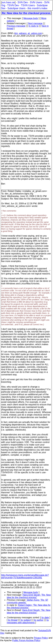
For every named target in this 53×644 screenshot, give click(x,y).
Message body (31, 18)
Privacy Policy (41, 638)
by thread (13, 620)
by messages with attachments (28, 621)
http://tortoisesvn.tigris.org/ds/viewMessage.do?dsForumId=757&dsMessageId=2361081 (25, 576)
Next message (35, 23)
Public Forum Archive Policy (26, 640)
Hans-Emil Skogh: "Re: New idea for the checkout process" (29, 596)
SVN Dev (23, 2)
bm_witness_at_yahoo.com (28, 33)
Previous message (16, 26)
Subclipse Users (16, 8)
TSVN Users (28, 5)
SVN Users (36, 2)
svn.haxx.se (8, 2)
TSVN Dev (13, 5)
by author (39, 620)
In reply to (33, 26)
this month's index (37, 8)
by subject (26, 620)
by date (45, 617)
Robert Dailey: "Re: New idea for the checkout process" (29, 606)
